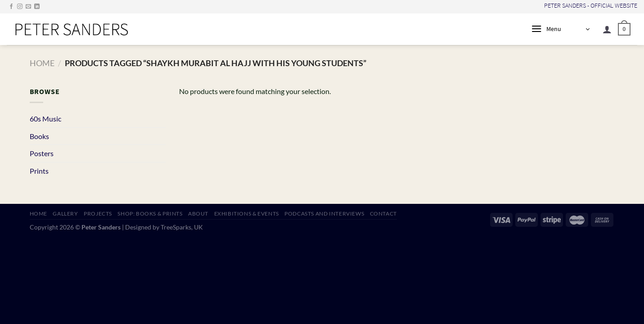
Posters (42, 153)
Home (42, 63)
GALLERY (65, 214)
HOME (38, 214)
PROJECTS (98, 214)
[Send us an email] (28, 7)
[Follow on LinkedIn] (37, 7)
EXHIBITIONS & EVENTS (247, 214)
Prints (39, 171)
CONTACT (383, 214)
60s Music (45, 119)
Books (39, 136)
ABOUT (198, 214)
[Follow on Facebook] (11, 7)
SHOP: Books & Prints (150, 214)
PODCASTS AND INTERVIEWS (324, 214)
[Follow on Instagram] (20, 7)
